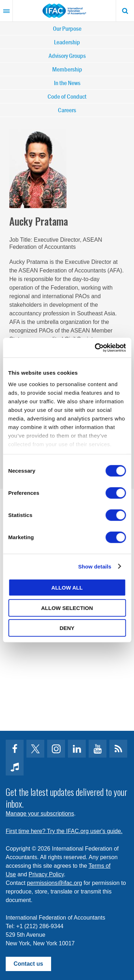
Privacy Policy (46, 874)
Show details (95, 566)
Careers (67, 110)
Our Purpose (67, 28)
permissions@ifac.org (55, 883)
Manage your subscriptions (40, 814)
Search (125, 11)
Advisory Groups (67, 56)
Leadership (67, 42)
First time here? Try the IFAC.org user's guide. (64, 831)
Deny (67, 628)
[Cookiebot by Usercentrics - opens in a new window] (95, 348)
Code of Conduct (67, 96)
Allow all (67, 588)
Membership (67, 69)
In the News (67, 83)
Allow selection (67, 608)
